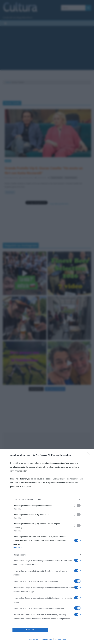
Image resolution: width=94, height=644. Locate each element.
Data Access (47, 639)
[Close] (89, 454)
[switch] (77, 506)
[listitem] (47, 499)
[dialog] (47, 547)
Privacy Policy (61, 639)
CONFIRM (30, 630)
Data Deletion (33, 639)
